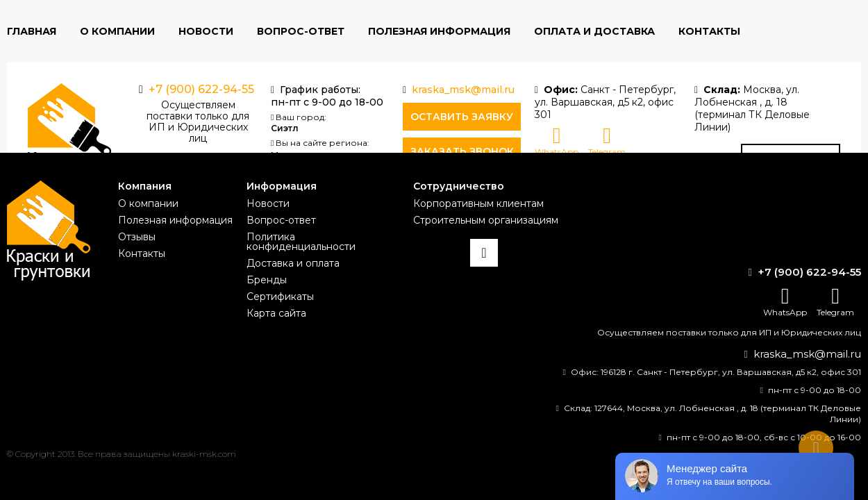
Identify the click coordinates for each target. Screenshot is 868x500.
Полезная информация (439, 31)
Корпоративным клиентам (478, 203)
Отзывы (137, 237)
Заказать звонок (462, 151)
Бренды (267, 280)
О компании (117, 31)
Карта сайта (276, 313)
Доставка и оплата (293, 263)
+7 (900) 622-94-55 (201, 89)
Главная (32, 31)
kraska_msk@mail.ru (463, 90)
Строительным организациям (486, 220)
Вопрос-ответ (301, 31)
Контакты (709, 31)
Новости (206, 31)
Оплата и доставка (594, 31)
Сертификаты (280, 297)
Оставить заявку (462, 117)
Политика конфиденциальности (301, 242)
